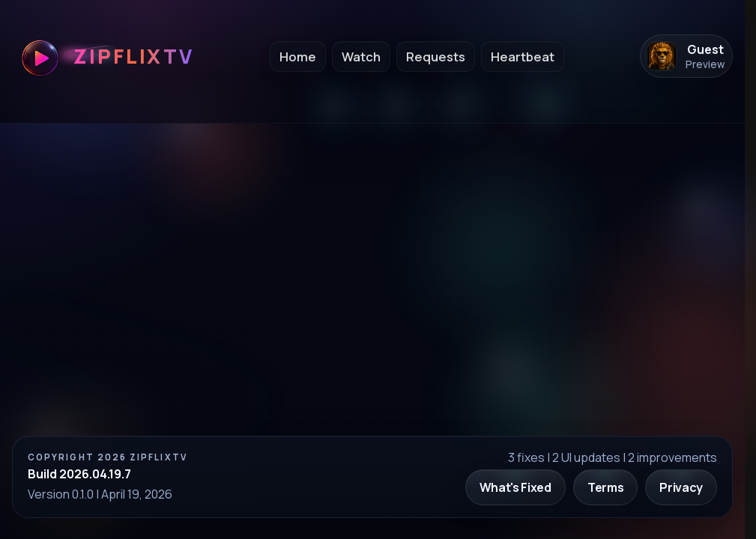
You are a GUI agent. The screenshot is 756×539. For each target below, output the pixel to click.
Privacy (681, 487)
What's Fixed (515, 487)
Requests (436, 57)
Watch (361, 57)
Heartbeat (523, 57)
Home (298, 57)
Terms (605, 487)
